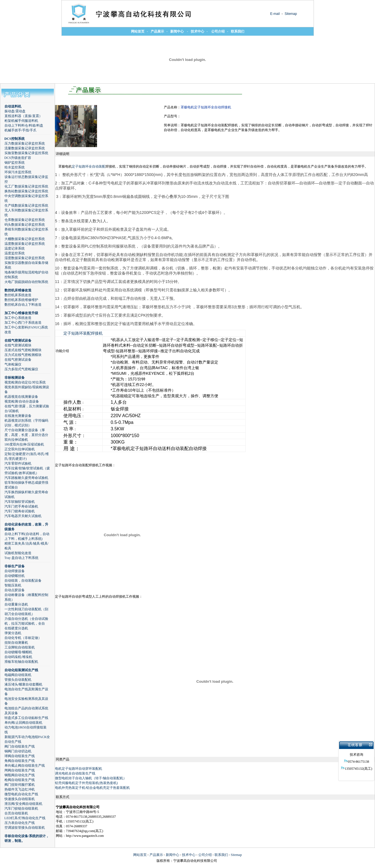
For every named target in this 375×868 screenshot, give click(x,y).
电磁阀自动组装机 (18, 675)
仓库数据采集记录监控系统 (25, 220)
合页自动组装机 (16, 813)
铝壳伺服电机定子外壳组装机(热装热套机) (86, 783)
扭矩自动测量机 (16, 643)
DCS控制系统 (15, 139)
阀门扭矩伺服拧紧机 (20, 785)
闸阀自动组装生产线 (20, 770)
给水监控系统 (15, 167)
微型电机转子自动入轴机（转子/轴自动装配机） (91, 778)
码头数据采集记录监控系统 (25, 225)
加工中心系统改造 (18, 318)
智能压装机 (13, 585)
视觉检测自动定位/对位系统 (25, 382)
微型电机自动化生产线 (21, 794)
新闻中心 (172, 855)
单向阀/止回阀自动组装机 (23, 723)
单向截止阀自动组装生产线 (25, 766)
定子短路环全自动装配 (89, 166)
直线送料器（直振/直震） (23, 116)
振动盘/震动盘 (15, 111)
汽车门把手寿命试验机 (21, 506)
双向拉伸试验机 (16, 440)
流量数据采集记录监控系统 (25, 148)
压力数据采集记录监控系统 (25, 143)
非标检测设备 (15, 378)
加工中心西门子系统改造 (23, 323)
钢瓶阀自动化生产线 (20, 775)
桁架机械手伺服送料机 (21, 121)
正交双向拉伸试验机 (20, 449)
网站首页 (140, 855)
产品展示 (156, 855)
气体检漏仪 (13, 364)
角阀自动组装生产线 (20, 761)
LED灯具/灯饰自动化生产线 (25, 818)
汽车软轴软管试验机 (20, 502)
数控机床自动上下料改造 (23, 305)
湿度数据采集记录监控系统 (25, 258)
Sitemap (290, 14)
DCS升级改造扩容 (18, 158)
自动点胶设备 (15, 590)
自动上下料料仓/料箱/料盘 (24, 125)
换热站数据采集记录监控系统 (26, 191)
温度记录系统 (15, 248)
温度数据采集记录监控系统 (25, 244)
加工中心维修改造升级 (21, 313)
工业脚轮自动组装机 (20, 647)
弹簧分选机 (13, 633)
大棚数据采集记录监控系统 (25, 239)
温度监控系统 (15, 253)
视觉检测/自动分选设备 (22, 401)
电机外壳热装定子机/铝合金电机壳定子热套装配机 (92, 788)
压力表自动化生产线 (20, 823)
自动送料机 (13, 106)
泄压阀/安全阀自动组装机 (23, 804)
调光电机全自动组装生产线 (75, 773)
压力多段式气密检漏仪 (21, 369)
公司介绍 (205, 855)
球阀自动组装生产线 (20, 756)
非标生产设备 (15, 566)
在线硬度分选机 (16, 628)
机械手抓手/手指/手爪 (21, 130)
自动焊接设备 (15, 571)
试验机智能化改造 (18, 553)
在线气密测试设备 (18, 341)
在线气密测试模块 (18, 345)
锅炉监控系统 (15, 163)
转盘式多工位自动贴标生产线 (26, 718)
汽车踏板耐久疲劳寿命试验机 (26, 478)
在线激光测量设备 (18, 416)
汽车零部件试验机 (18, 463)
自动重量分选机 (16, 604)
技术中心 (189, 855)
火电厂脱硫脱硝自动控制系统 (26, 282)
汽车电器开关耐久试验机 (23, 516)
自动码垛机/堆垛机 (18, 657)
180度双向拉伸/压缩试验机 (24, 444)
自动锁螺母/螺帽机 (18, 652)
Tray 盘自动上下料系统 (21, 558)
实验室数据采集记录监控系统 (26, 153)
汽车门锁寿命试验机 (20, 511)
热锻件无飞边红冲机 (20, 789)
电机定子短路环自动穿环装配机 (79, 769)
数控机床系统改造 (18, 295)
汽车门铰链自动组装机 (21, 808)
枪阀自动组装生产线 (20, 780)
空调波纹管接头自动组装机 (25, 828)
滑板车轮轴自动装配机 (21, 662)
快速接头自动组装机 (20, 799)
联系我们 (221, 855)
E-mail (275, 14)
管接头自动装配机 (18, 680)
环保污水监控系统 (18, 172)
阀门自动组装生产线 (20, 746)
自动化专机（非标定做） (23, 638)
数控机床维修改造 (18, 290)
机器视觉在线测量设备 (21, 397)
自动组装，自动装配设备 (23, 581)
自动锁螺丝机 (15, 576)
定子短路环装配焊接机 (83, 333)
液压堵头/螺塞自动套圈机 (23, 684)
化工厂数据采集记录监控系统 (26, 186)
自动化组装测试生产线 (21, 670)
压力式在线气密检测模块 (23, 355)
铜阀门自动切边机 (18, 751)
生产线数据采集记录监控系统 (26, 205)
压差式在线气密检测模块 (23, 350)
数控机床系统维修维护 (21, 300)
